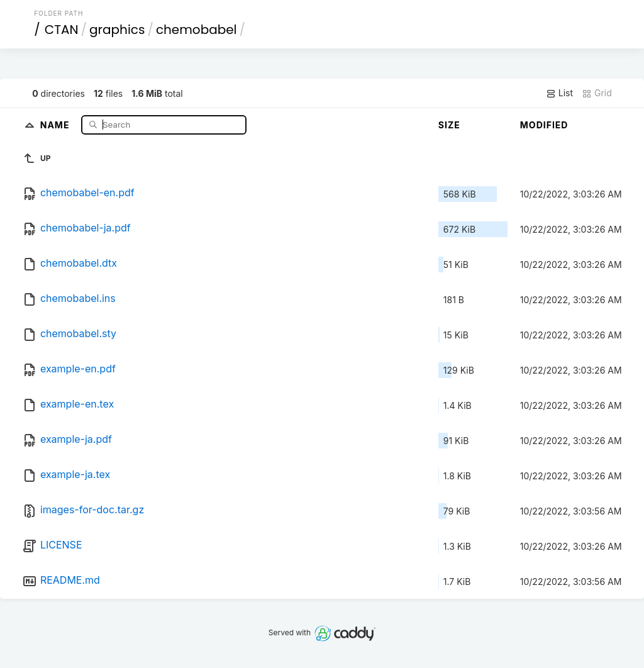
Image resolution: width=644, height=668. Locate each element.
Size (449, 125)
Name (56, 124)
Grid (597, 93)
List (559, 93)
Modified (544, 125)
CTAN (62, 30)
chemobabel (197, 30)
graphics (117, 30)
